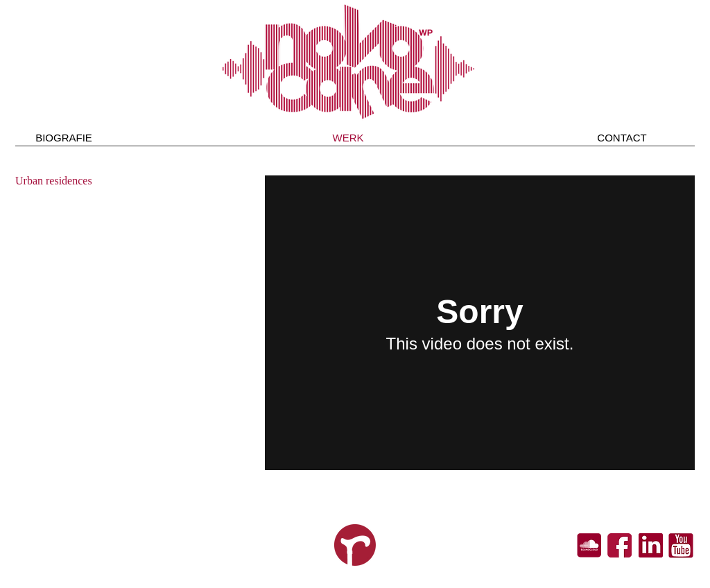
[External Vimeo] (480, 323)
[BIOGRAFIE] (64, 137)
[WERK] (348, 137)
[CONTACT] (622, 137)
